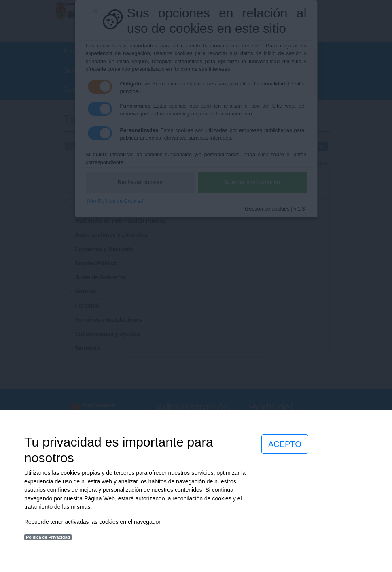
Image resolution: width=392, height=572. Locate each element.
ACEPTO (285, 444)
